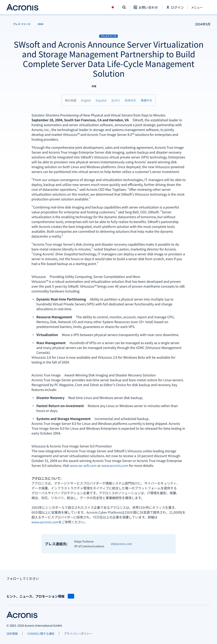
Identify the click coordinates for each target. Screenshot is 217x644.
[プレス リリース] (19, 24)
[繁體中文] (146, 100)
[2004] (40, 24)
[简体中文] (130, 100)
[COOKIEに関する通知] (41, 634)
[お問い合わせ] (146, 9)
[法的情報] (12, 634)
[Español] (101, 100)
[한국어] (116, 100)
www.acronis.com (115, 465)
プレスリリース (108, 36)
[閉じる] (199, 7)
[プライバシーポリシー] (78, 634)
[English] (86, 100)
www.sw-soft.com (83, 465)
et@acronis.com (121, 544)
